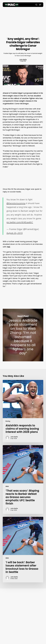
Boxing (8, 421)
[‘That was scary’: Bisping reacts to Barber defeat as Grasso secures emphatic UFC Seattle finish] (23, 480)
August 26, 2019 (15, 233)
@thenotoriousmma (16, 203)
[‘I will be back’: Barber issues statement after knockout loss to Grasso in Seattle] (23, 550)
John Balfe (23, 60)
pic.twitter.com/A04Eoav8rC (20, 222)
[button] (40, 5)
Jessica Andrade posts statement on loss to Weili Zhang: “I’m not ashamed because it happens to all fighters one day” (23, 335)
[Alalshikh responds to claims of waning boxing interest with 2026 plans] (23, 411)
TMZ (8, 247)
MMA (7, 486)
